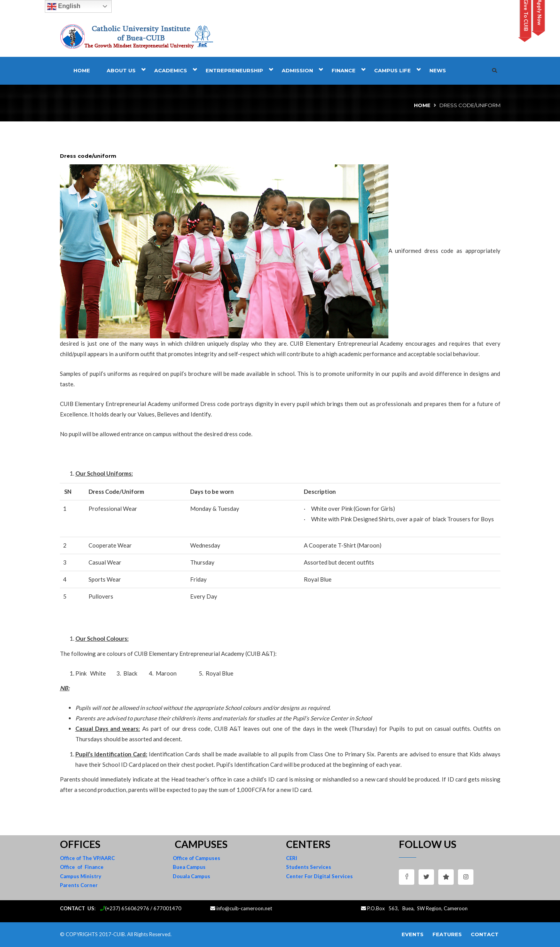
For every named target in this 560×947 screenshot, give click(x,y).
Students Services (309, 867)
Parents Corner (79, 885)
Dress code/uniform (88, 156)
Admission (297, 70)
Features (447, 934)
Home (82, 70)
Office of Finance (82, 867)
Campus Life (392, 70)
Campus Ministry (81, 876)
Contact (485, 934)
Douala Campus (191, 876)
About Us (121, 70)
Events (413, 934)
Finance (344, 70)
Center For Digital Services (319, 876)
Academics (171, 70)
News (438, 70)
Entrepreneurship (234, 70)
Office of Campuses (197, 858)
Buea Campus (189, 867)
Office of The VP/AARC (87, 858)
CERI (292, 858)
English (64, 7)
